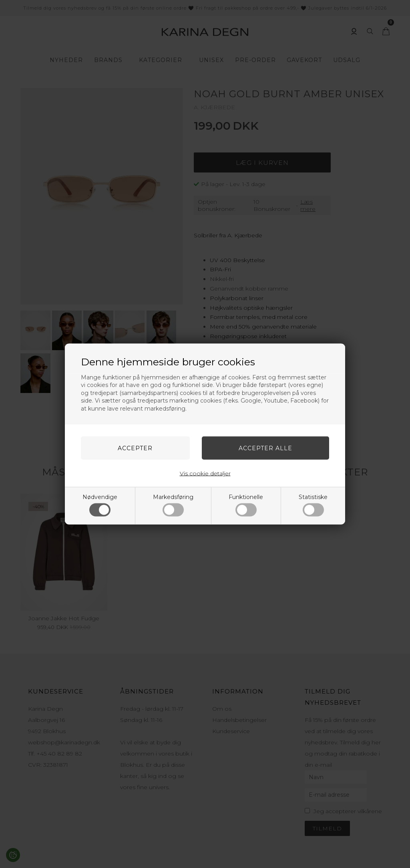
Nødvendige (100, 505)
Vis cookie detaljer (205, 473)
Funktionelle (246, 505)
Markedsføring (173, 505)
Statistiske (313, 505)
